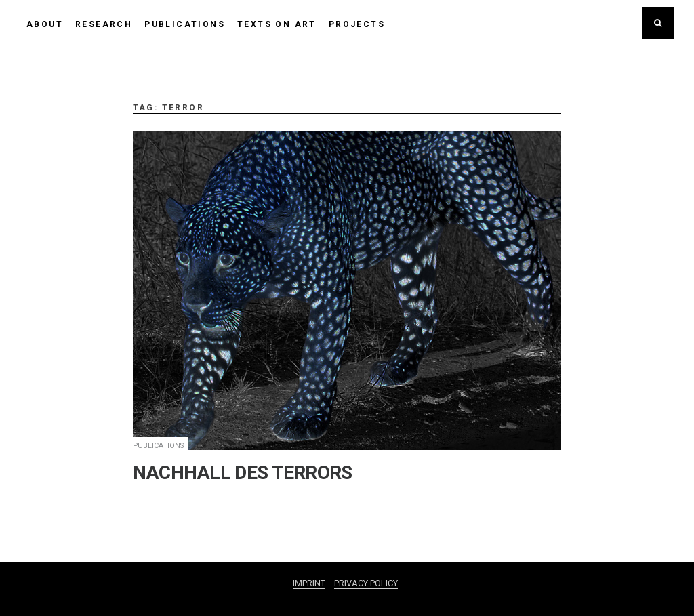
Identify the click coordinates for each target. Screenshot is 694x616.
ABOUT (45, 24)
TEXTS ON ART (277, 24)
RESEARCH (104, 24)
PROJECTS (357, 24)
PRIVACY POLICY (366, 583)
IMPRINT (309, 583)
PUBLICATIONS (185, 24)
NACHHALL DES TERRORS (243, 473)
